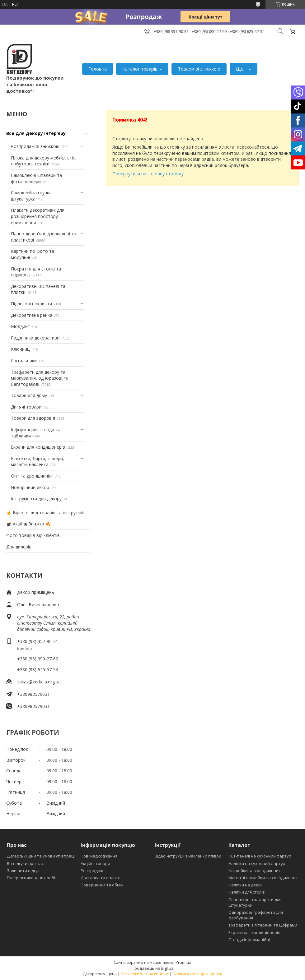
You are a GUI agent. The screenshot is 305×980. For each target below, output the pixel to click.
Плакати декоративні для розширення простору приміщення (38, 216)
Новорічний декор (30, 487)
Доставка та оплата (101, 878)
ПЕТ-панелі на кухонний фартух (260, 856)
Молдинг (20, 326)
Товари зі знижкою (199, 69)
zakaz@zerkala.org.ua (39, 682)
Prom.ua (183, 962)
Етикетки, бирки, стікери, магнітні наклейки (38, 462)
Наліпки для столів (247, 892)
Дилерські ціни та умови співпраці (41, 856)
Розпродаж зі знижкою (35, 146)
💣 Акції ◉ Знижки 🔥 (28, 524)
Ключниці (21, 349)
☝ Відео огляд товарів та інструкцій (45, 513)
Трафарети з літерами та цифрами (263, 925)
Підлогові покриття (31, 304)
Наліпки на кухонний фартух (257, 863)
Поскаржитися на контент (145, 974)
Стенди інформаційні (249, 940)
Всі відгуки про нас (25, 863)
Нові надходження (99, 856)
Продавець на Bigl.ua (153, 968)
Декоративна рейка (32, 315)
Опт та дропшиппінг (32, 476)
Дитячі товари (26, 407)
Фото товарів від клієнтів (33, 535)
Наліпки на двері (245, 885)
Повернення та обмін (102, 885)
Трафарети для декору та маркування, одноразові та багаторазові (40, 378)
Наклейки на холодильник (255, 871)
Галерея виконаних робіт (32, 878)
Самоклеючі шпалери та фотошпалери (36, 178)
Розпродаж (92, 871)
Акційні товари (95, 863)
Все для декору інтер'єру (36, 133)
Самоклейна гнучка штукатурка (31, 196)
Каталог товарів (140, 69)
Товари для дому (29, 395)
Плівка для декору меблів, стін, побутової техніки (44, 161)
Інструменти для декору (36, 499)
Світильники (24, 361)
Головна (98, 69)
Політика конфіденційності (197, 974)
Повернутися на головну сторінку (148, 174)
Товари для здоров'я (33, 418)
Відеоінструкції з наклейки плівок (188, 856)
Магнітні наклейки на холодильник (263, 878)
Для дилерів (19, 547)
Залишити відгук (23, 871)
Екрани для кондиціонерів (38, 447)
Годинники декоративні (36, 338)
